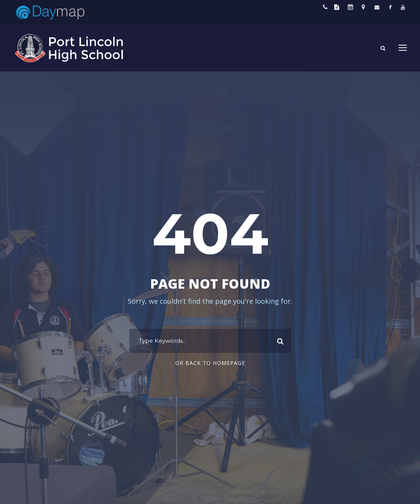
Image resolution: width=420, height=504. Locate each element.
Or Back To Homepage (210, 363)
